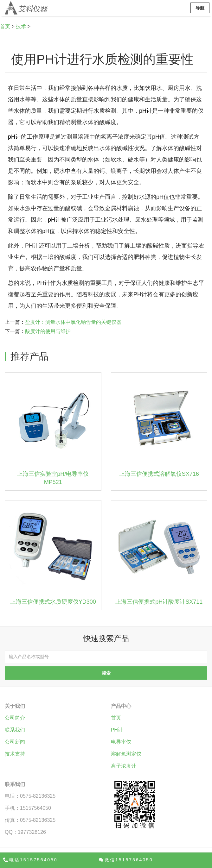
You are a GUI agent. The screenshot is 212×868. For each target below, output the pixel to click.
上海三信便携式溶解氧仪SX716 (159, 474)
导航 (200, 8)
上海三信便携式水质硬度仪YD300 (53, 602)
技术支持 (15, 754)
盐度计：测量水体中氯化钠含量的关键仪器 (73, 322)
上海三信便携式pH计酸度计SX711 (159, 602)
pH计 (146, 111)
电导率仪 (121, 742)
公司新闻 (15, 742)
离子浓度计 (124, 766)
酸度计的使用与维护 (48, 331)
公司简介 (15, 718)
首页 (5, 26)
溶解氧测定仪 (126, 754)
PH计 (117, 730)
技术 (21, 26)
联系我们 (15, 730)
